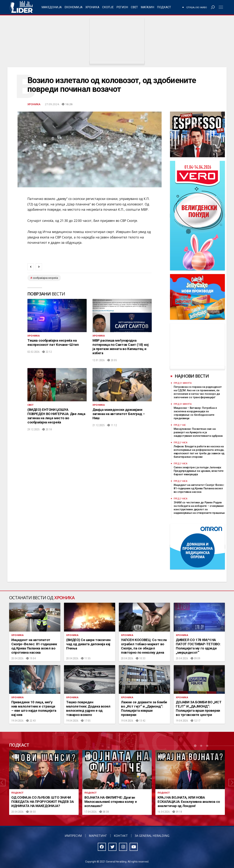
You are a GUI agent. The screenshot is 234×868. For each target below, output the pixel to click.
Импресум (73, 836)
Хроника (92, 7)
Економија (73, 7)
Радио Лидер (21, 7)
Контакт (121, 836)
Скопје (108, 7)
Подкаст (164, 7)
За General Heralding (152, 836)
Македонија (52, 7)
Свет (134, 7)
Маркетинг (98, 836)
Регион (122, 7)
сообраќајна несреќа (45, 278)
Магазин (147, 7)
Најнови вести (192, 376)
